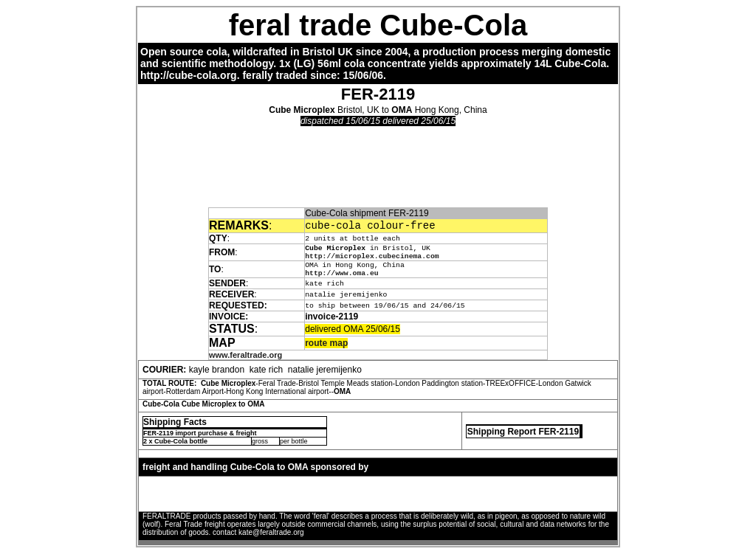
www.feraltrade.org (245, 362)
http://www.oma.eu (341, 279)
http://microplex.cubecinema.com (372, 259)
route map (326, 350)
